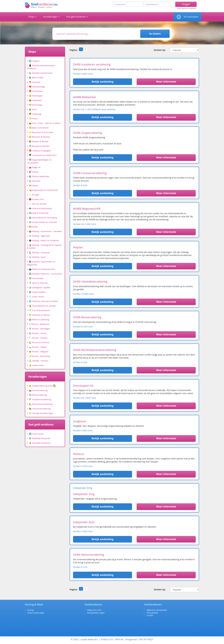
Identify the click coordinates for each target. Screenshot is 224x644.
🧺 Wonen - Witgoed (39, 352)
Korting (30, 610)
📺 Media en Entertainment (42, 269)
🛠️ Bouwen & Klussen (39, 146)
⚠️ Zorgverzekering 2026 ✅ (42, 386)
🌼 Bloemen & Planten (40, 137)
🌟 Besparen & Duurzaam (41, 132)
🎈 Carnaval (35, 82)
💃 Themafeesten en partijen (43, 306)
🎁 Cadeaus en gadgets (40, 151)
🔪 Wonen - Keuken (38, 338)
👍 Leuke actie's (37, 365)
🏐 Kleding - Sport (37, 257)
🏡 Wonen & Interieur (39, 342)
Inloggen (186, 4)
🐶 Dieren (34, 186)
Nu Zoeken (155, 34)
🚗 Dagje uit (35, 167)
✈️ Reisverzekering (38, 395)
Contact (150, 615)
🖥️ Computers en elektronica (43, 155)
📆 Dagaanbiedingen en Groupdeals (39, 161)
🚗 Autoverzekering (38, 390)
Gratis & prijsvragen (36, 613)
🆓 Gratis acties (36, 434)
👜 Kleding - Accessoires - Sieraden (45, 231)
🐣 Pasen (33, 119)
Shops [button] (32, 17)
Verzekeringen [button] (51, 17)
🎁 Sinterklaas (36, 91)
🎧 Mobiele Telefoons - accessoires (45, 274)
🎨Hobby (33, 227)
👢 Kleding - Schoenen (39, 253)
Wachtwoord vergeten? (187, 8)
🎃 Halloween (35, 100)
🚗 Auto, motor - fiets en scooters (45, 123)
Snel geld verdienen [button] (77, 17)
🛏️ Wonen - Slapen (38, 347)
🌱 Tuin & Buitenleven (39, 310)
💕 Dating (34, 172)
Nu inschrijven (191, 17)
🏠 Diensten (35, 181)
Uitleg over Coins (94, 610)
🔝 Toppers (34, 61)
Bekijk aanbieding (102, 82)
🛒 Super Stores (37, 297)
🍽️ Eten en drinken (38, 204)
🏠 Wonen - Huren (38, 333)
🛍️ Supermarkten (37, 292)
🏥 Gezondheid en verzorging (43, 218)
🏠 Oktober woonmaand (41, 73)
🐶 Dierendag (35, 105)
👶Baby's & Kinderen (39, 128)
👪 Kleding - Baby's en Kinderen (44, 240)
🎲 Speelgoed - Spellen (40, 287)
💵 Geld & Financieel (39, 213)
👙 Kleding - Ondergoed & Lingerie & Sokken (44, 246)
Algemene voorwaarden (157, 610)
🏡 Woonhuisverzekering (41, 404)
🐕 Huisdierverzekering (40, 399)
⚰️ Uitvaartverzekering (40, 409)
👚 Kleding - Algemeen (39, 236)
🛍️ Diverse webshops (39, 176)
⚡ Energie (34, 195)
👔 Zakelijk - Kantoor (39, 361)
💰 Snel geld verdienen (40, 443)
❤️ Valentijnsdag (37, 87)
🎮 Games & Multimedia (40, 208)
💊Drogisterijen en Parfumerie (43, 190)
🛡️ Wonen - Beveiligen (39, 329)
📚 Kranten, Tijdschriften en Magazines (41, 263)
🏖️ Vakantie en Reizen (39, 315)
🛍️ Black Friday (36, 78)
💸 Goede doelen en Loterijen (43, 222)
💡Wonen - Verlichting (39, 356)
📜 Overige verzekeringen (41, 413)
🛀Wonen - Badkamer (39, 324)
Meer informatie (166, 82)
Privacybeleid (152, 613)
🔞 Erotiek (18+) (36, 199)
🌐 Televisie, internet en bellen (43, 301)
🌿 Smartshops (36, 278)
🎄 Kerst (33, 109)
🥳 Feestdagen (36, 96)
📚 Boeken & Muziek (39, 141)
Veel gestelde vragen (96, 613)
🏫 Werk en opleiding (39, 319)
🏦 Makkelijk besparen (40, 438)
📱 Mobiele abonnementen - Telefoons (41, 67)
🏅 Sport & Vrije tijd (38, 283)
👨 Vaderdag (35, 114)
